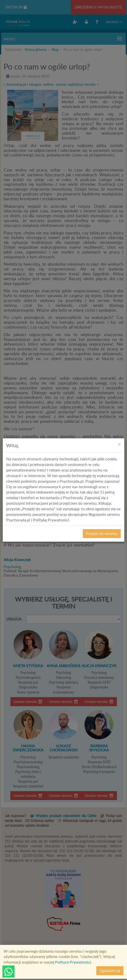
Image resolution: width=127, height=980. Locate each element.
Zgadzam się (110, 970)
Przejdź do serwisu (102, 533)
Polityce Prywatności (73, 962)
